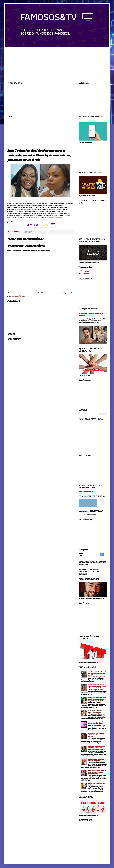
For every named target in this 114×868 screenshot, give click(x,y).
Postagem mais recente (14, 293)
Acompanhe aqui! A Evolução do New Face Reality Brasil (96, 760)
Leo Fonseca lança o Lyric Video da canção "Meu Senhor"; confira (97, 723)
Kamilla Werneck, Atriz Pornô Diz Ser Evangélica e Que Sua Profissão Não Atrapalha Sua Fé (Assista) (97, 686)
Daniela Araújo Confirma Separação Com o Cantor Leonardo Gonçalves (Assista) (97, 673)
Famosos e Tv (86, 274)
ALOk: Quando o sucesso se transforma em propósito (95, 711)
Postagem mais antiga (68, 293)
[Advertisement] (40, 99)
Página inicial (41, 293)
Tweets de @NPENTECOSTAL (86, 492)
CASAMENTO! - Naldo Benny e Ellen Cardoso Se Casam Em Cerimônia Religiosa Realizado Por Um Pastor (97, 699)
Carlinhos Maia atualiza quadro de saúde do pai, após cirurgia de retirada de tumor (97, 772)
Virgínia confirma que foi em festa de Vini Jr (97, 784)
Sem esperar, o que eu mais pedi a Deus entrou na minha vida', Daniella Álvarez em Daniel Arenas (97, 748)
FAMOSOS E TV (86, 271)
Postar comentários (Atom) (18, 296)
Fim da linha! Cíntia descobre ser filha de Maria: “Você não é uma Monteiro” (96, 735)
